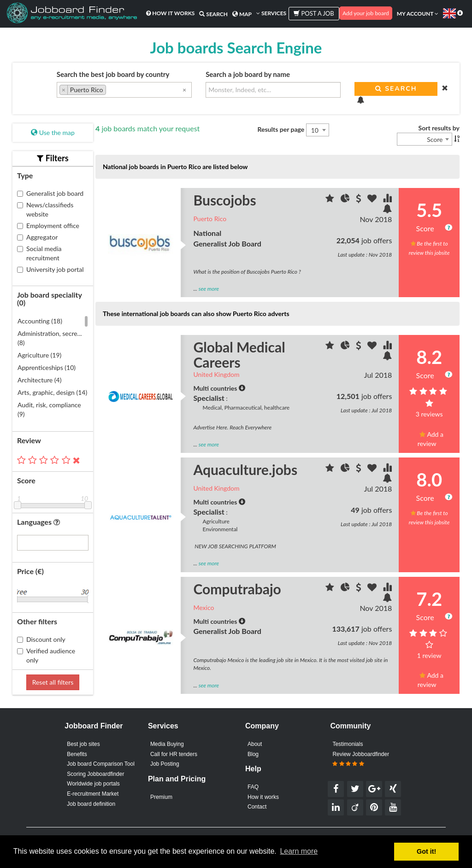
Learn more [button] (299, 851)
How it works (170, 13)
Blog (253, 754)
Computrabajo (237, 589)
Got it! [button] (426, 851)
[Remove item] (64, 90)
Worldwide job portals (93, 784)
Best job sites (83, 744)
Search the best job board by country (113, 74)
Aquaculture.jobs (246, 469)
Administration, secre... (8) (50, 338)
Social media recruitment (39, 253)
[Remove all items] (184, 89)
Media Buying (167, 744)
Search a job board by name (248, 74)
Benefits (77, 754)
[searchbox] (111, 91)
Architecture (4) (39, 380)
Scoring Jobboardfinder (95, 774)
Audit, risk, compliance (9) (49, 409)
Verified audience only (46, 655)
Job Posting (165, 764)
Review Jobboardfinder (361, 759)
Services (271, 13)
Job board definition (91, 804)
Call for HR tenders (174, 754)
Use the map (53, 132)
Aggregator (37, 237)
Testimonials (348, 744)
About (255, 744)
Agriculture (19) (39, 355)
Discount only (41, 639)
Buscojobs (225, 200)
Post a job (314, 13)
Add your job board (366, 13)
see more (209, 289)
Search (213, 14)
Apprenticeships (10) (47, 367)
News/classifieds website (45, 209)
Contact (257, 807)
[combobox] (124, 90)
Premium (161, 797)
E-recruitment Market (93, 794)
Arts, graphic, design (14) (52, 392)
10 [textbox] (315, 130)
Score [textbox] (435, 139)
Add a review (431, 439)
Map (242, 14)
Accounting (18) (40, 321)
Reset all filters (53, 682)
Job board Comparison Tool (101, 764)
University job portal (50, 269)
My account (418, 14)
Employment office (48, 226)
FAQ (253, 787)
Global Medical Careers (239, 355)
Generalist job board (50, 193)
